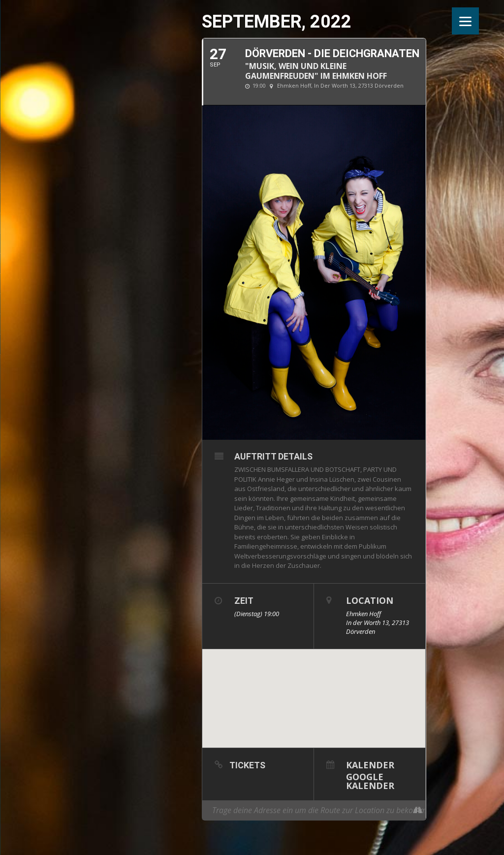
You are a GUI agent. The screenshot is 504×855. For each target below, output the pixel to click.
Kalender (370, 764)
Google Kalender (370, 780)
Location (370, 600)
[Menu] (465, 21)
